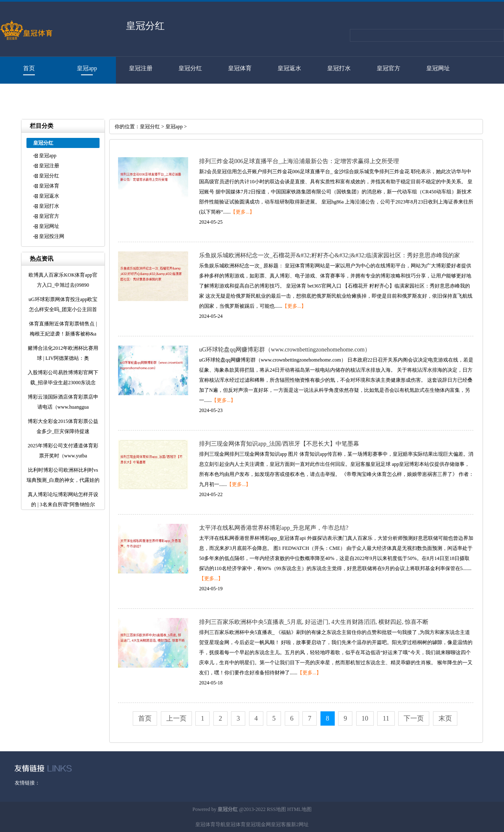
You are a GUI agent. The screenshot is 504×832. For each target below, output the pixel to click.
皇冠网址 (438, 68)
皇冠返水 (289, 68)
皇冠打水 (339, 68)
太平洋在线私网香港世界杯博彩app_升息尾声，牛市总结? (274, 528)
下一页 (414, 718)
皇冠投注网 (25, 95)
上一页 (176, 718)
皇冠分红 (190, 68)
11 (386, 718)
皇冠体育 (240, 68)
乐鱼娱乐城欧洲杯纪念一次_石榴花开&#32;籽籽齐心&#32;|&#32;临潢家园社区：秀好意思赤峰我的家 (329, 255)
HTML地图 (299, 809)
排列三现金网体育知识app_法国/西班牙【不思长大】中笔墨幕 (279, 444)
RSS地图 (276, 809)
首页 (29, 68)
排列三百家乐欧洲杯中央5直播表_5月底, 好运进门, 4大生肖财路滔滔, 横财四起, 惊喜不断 (314, 622)
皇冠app (87, 68)
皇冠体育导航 (210, 824)
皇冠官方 (388, 68)
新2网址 (300, 824)
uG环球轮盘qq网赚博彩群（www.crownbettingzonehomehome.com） (285, 350)
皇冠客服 (281, 824)
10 (365, 718)
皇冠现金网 (258, 824)
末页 (445, 718)
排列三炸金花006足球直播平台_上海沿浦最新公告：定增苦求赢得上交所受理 (299, 161)
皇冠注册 (141, 68)
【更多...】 (243, 212)
